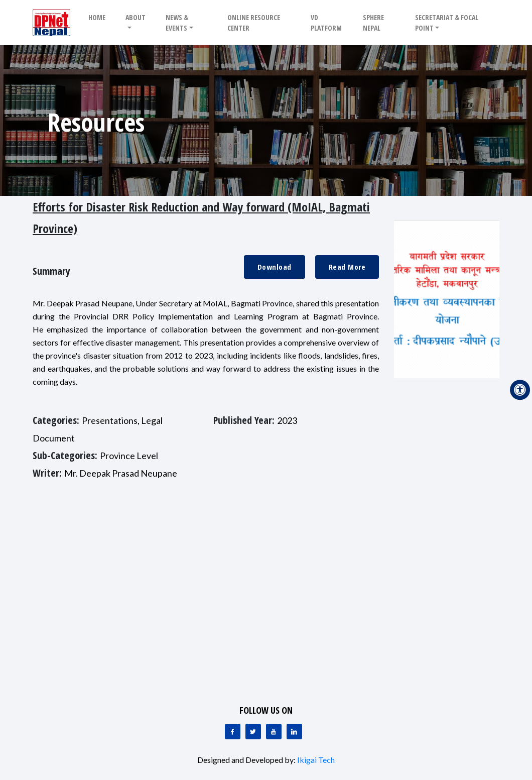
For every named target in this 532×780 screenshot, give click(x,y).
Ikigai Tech (316, 760)
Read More (347, 267)
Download (275, 267)
